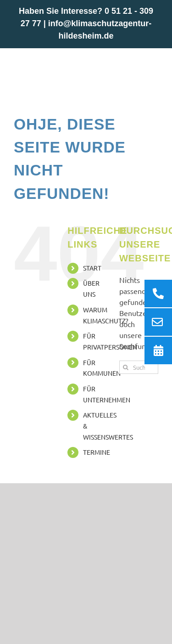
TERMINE (97, 452)
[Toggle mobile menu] (153, 62)
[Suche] (126, 367)
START (92, 268)
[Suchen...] (139, 367)
